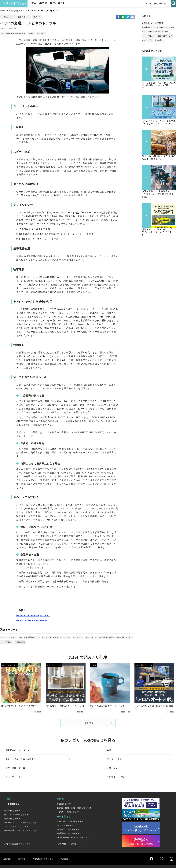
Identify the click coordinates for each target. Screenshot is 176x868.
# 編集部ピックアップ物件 (153, 27)
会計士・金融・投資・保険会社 (107, 753)
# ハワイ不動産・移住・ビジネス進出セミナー (112, 637)
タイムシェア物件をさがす (16, 804)
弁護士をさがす (64, 793)
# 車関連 (31, 33)
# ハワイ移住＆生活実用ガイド (13, 33)
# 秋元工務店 (20, 641)
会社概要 (7, 848)
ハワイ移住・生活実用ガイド (70, 833)
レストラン (55, 765)
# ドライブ (41, 33)
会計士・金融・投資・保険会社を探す (74, 797)
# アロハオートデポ (9, 637)
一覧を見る (21, 17)
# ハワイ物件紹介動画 (151, 32)
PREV (6, 17)
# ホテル (88, 637)
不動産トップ (14, 793)
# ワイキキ (170, 27)
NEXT (36, 17)
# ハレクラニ (77, 637)
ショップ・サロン (101, 765)
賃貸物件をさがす (12, 807)
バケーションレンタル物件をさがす (20, 811)
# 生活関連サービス (32, 637)
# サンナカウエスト (50, 637)
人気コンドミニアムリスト (16, 815)
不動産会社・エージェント (20, 753)
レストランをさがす (66, 814)
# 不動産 (146, 23)
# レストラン (148, 40)
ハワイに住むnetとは (157, 3)
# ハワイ (165, 32)
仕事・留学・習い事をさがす (70, 810)
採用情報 (23, 848)
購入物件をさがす (12, 800)
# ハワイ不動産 (157, 23)
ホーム (3, 11)
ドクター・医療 (143, 753)
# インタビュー (7, 641)
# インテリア (65, 637)
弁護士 (52, 753)
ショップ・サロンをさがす (69, 818)
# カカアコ (159, 40)
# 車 (20, 637)
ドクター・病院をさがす (68, 801)
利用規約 (70, 848)
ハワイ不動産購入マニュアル (17, 833)
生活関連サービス (17, 11)
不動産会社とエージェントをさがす (20, 819)
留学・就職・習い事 (16, 765)
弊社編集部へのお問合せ (46, 848)
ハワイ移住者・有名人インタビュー (73, 826)
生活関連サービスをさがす (69, 822)
